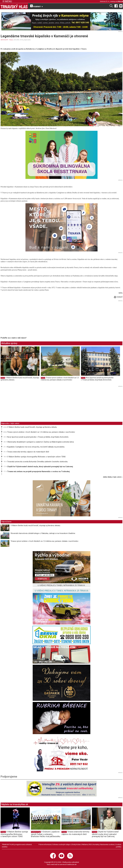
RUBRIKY (37, 6)
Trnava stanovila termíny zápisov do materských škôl (28, 452)
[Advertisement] (21, 319)
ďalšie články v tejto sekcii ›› (113, 477)
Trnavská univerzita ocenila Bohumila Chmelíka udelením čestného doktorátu (37, 462)
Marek (121, 1)
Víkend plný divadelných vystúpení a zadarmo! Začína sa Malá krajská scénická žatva (40, 442)
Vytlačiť (118, 297)
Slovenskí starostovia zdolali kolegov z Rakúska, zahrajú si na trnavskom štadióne (43, 533)
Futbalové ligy (36, 832)
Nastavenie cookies (107, 844)
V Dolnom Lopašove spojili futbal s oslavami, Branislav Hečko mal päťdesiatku (46, 834)
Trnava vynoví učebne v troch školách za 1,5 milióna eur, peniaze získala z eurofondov (60, 379)
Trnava (11, 40)
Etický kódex (76, 844)
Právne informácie (45, 844)
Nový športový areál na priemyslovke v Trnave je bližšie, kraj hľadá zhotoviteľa (97, 379)
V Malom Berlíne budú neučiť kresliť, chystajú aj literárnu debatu (32, 427)
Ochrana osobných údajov (61, 844)
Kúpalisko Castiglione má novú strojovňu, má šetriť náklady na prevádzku (36, 447)
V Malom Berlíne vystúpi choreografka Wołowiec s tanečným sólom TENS (36, 457)
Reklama (85, 844)
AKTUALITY (4, 40)
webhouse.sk (72, 864)
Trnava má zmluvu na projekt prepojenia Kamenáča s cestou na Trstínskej (38, 471)
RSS (90, 844)
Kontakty (96, 844)
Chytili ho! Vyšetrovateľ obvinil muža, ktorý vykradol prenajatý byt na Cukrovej (40, 467)
